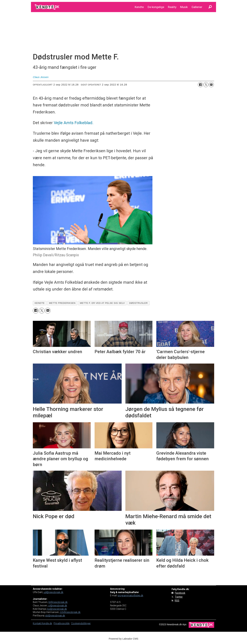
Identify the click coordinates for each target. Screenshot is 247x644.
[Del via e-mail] (211, 85)
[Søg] (210, 7)
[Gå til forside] (47, 7)
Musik (184, 7)
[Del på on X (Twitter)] (206, 85)
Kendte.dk (47, 623)
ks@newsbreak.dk (57, 609)
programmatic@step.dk (130, 595)
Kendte (139, 7)
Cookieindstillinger (81, 623)
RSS (177, 601)
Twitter (179, 597)
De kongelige (156, 7)
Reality (172, 7)
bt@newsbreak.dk (58, 602)
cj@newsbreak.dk (58, 606)
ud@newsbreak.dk (53, 592)
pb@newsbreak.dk (55, 616)
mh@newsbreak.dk (70, 612)
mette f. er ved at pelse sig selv (102, 303)
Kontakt (37, 623)
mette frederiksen (62, 303)
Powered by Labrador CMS (123, 639)
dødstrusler (138, 303)
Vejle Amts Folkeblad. (74, 123)
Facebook (180, 593)
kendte (40, 303)
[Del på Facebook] (200, 85)
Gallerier (197, 7)
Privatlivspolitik (62, 623)
